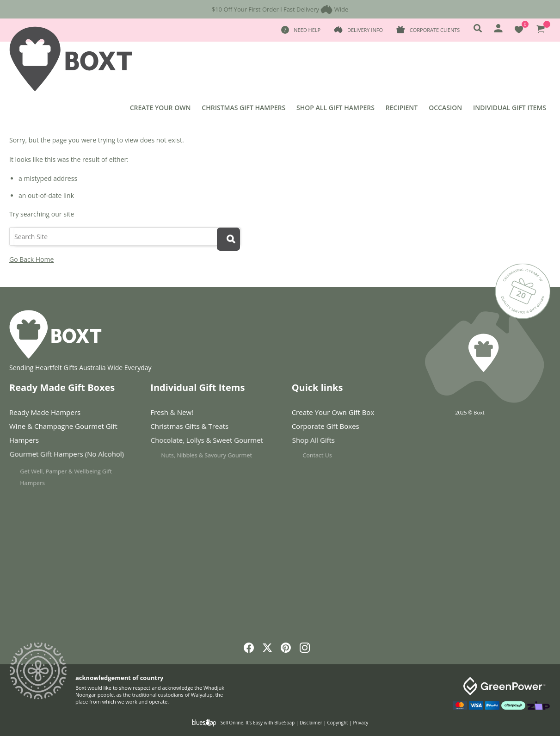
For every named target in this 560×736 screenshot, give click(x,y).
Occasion (445, 108)
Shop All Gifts (329, 442)
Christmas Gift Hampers (243, 108)
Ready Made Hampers (45, 412)
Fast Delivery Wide (316, 9)
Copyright (338, 723)
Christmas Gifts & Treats (192, 427)
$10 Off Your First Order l (247, 9)
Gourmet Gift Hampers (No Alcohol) (69, 456)
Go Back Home (31, 259)
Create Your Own (160, 108)
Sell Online (232, 723)
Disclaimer (311, 723)
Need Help (307, 30)
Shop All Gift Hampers (335, 108)
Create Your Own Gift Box (333, 412)
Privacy (360, 723)
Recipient (402, 108)
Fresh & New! (172, 412)
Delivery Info (365, 30)
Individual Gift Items (510, 108)
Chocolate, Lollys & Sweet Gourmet (210, 442)
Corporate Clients (435, 30)
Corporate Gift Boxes (329, 427)
